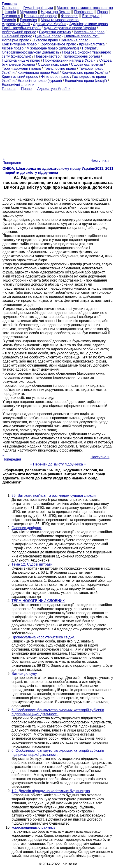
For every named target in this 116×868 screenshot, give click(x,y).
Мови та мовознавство (60, 20)
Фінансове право (55, 77)
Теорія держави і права (21, 68)
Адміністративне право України (70, 28)
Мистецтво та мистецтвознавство (85, 8)
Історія (10, 12)
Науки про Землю (56, 12)
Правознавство (47, 56)
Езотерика (91, 16)
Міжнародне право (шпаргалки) (53, 48)
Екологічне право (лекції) (86, 81)
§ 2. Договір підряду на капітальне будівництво (51, 791)
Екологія (9, 20)
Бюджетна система (55, 32)
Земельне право (75, 40)
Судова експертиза (87, 64)
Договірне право (15, 40)
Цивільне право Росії (82, 36)
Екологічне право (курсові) (40, 81)
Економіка (28, 20)
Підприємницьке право (21, 60)
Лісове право (13, 48)
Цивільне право (48, 36)
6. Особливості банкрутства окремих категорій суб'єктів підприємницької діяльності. (58, 712)
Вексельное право (89, 32)
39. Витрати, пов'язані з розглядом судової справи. (54, 496)
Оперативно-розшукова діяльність (30, 52)
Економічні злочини (18, 85)
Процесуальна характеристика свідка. (43, 637)
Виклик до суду (24, 674)
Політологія (84, 12)
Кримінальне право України (85, 73)
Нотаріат (89, 48)
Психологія (11, 16)
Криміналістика (92, 44)
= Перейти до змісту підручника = (58, 464)
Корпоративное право (58, 44)
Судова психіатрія (53, 64)
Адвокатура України (50, 24)
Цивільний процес (17, 36)
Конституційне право (19, 44)
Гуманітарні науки (38, 8)
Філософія (70, 16)
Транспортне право (60, 68)
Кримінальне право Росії (38, 73)
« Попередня (12, 161)
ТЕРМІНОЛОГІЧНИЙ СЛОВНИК (38, 601)
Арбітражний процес (19, 32)
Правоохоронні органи (81, 56)
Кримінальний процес (20, 77)
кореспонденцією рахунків (33, 827)
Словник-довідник (27, 528)
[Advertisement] (58, 122)
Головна (9, 89)
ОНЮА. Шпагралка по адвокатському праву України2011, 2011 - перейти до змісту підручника (58, 171)
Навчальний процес (41, 16)
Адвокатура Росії (16, 24)
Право (103, 12)
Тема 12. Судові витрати (32, 564)
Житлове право (45, 40)
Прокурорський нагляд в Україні (70, 60)
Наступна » (100, 160)
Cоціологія (11, 8)
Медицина (28, 12)
